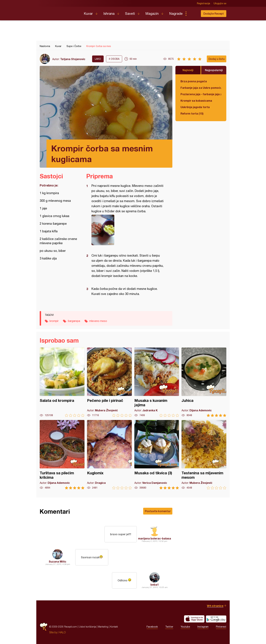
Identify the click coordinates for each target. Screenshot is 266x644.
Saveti (130, 13)
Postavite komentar (158, 511)
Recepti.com (59, 12)
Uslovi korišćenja (87, 627)
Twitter (169, 627)
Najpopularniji (214, 70)
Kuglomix (109, 455)
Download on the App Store (194, 619)
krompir (54, 321)
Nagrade (176, 13)
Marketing (103, 627)
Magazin (152, 13)
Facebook (152, 627)
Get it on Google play (216, 619)
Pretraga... (193, 14)
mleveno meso (98, 321)
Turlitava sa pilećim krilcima (62, 455)
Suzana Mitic (58, 561)
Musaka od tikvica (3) (157, 455)
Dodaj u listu (217, 59)
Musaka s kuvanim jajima (157, 382)
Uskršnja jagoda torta (195, 107)
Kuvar (88, 13)
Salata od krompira (62, 382)
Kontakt (114, 627)
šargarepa (74, 321)
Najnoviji (188, 70)
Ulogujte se (220, 3)
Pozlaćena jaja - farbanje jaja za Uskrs (201, 94)
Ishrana (109, 13)
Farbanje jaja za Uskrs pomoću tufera (201, 88)
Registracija (203, 3)
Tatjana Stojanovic (73, 59)
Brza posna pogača (194, 81)
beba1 (155, 585)
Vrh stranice (215, 606)
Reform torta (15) (192, 113)
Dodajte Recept (214, 13)
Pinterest (221, 627)
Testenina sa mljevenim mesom (204, 455)
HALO (62, 632)
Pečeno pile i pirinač (109, 382)
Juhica (204, 382)
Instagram (203, 627)
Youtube (185, 627)
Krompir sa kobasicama (196, 101)
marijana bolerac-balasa (155, 538)
